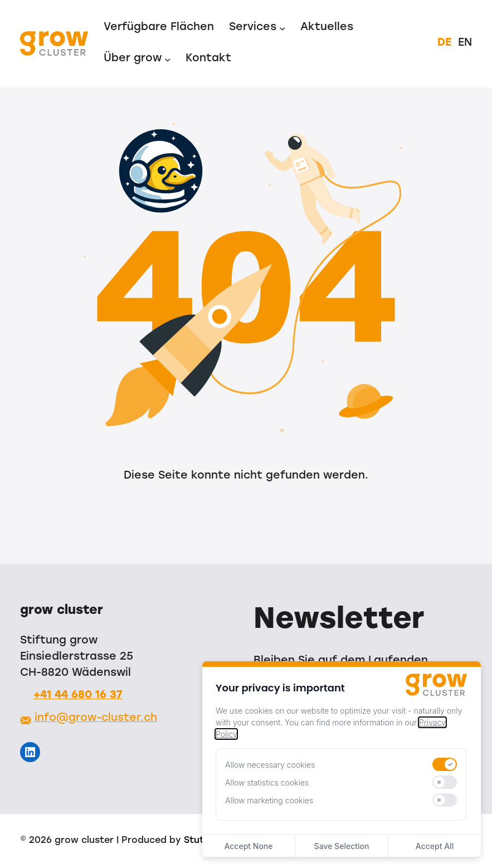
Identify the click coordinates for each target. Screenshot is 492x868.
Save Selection (342, 846)
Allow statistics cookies (267, 782)
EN (465, 43)
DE (444, 43)
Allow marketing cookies (269, 800)
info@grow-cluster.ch (96, 718)
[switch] (445, 764)
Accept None (248, 846)
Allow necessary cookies (270, 765)
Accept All (435, 846)
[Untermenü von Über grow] (167, 59)
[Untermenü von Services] (282, 28)
